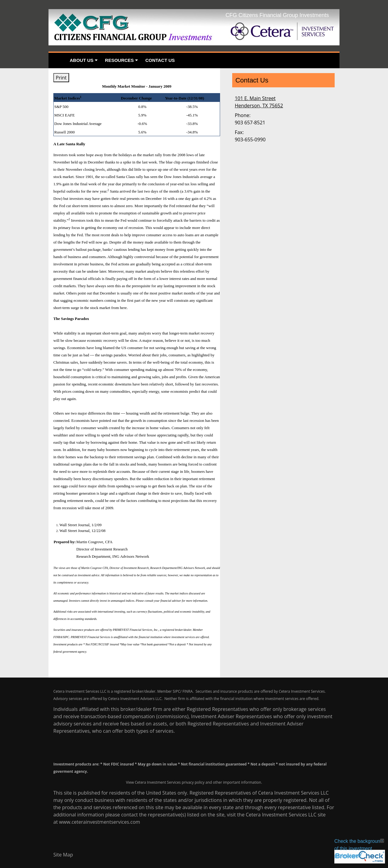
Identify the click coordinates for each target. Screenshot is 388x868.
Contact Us (160, 60)
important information (242, 782)
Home (57, 61)
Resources (119, 60)
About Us (82, 60)
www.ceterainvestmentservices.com (100, 822)
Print (61, 78)
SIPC (177, 691)
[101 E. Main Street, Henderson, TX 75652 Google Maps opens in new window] (259, 102)
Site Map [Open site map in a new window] (63, 855)
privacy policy (193, 782)
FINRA (188, 691)
